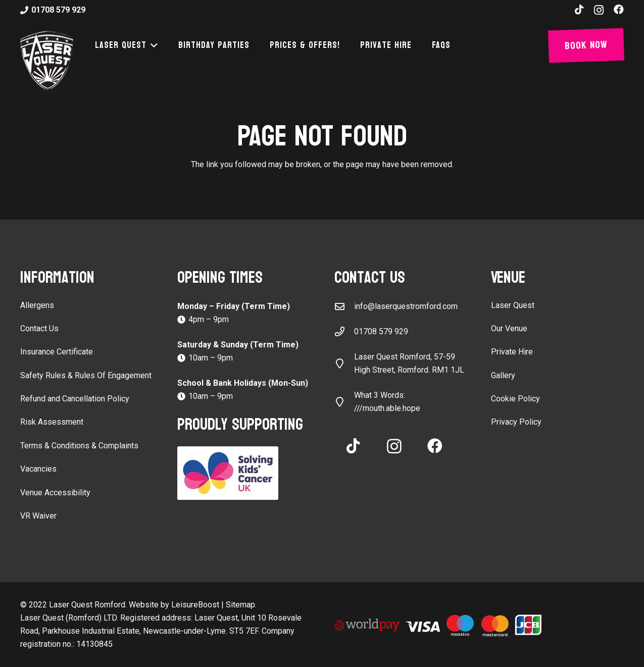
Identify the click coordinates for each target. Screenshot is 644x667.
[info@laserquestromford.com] (344, 306)
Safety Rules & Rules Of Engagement (86, 375)
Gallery (503, 375)
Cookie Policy (515, 399)
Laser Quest (513, 305)
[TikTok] (579, 10)
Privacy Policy (516, 422)
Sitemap (240, 605)
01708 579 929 (381, 331)
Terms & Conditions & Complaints (79, 446)
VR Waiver (38, 516)
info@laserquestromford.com (406, 306)
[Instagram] (599, 10)
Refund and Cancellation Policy (75, 399)
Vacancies (38, 469)
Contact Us (39, 328)
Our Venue (509, 328)
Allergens (37, 305)
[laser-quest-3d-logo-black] (47, 61)
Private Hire (512, 352)
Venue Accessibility (55, 493)
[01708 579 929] (344, 331)
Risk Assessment (52, 422)
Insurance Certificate (57, 352)
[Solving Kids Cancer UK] (244, 473)
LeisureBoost (195, 605)
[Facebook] (619, 10)
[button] (153, 45)
